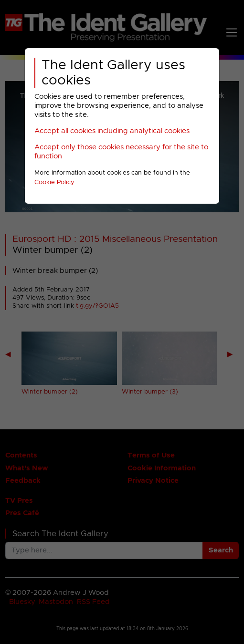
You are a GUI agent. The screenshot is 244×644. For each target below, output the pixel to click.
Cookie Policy (54, 182)
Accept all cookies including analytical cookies (112, 131)
